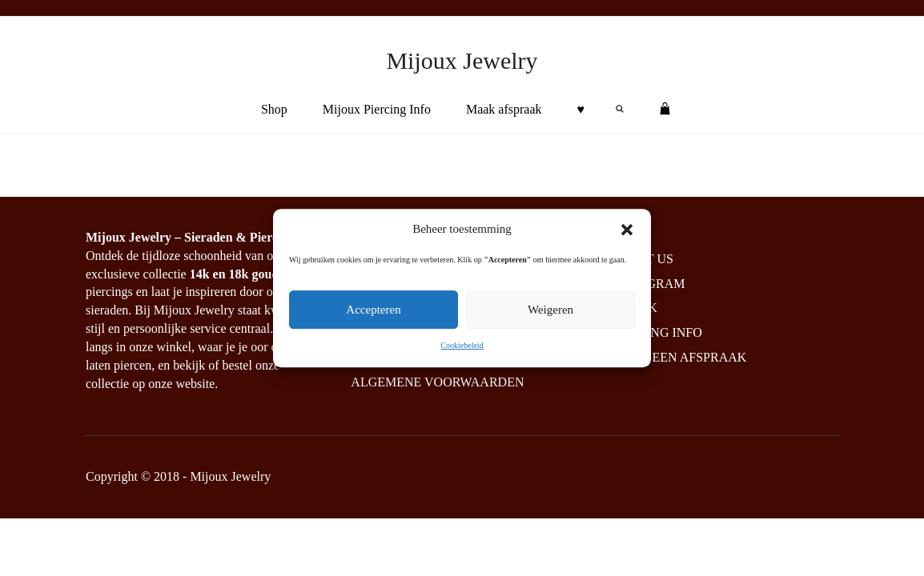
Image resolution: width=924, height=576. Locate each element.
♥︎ (581, 109)
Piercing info (656, 332)
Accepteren (373, 310)
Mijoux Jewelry (462, 60)
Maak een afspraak (679, 357)
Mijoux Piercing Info (377, 109)
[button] (627, 230)
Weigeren (550, 310)
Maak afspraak (504, 109)
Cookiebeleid (462, 346)
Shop (274, 109)
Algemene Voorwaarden (437, 382)
